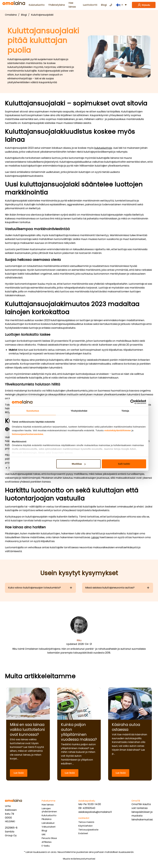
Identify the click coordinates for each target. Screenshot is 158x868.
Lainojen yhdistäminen (49, 810)
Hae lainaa (72, 5)
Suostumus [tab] (33, 411)
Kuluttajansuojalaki (42, 15)
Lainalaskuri (48, 823)
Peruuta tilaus (49, 838)
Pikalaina (47, 819)
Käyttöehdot (85, 826)
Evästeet (83, 833)
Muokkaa (79, 464)
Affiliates (47, 842)
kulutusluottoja (103, 148)
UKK (44, 834)
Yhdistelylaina (57, 5)
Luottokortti (90, 5)
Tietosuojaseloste (88, 830)
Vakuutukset (49, 827)
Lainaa (95, 537)
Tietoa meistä (86, 822)
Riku (79, 640)
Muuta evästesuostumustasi (79, 859)
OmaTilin (137, 804)
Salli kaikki (124, 464)
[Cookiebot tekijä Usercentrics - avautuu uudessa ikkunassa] (133, 402)
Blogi (104, 5)
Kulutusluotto (37, 5)
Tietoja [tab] (125, 411)
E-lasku (46, 846)
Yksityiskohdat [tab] (79, 411)
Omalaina (11, 15)
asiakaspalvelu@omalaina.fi (95, 812)
